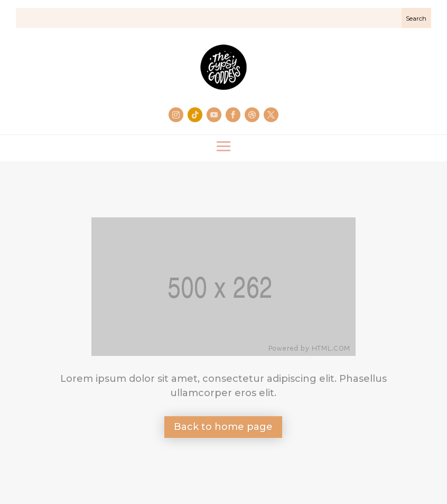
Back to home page (223, 427)
